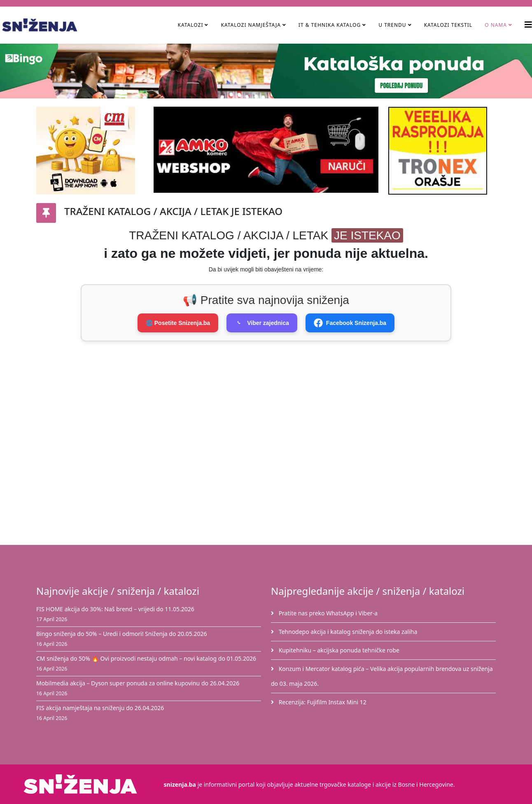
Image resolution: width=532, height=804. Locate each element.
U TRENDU (392, 25)
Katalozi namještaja (251, 25)
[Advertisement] (271, 395)
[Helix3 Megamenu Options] (528, 25)
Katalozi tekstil (448, 25)
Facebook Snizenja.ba (350, 323)
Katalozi (190, 25)
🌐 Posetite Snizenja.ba (178, 323)
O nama (496, 25)
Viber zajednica (262, 323)
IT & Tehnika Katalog (330, 25)
